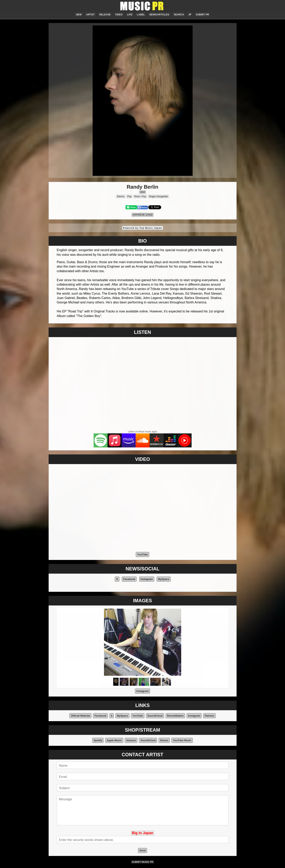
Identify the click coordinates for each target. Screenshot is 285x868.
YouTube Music (182, 740)
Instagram (147, 579)
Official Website (80, 716)
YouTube (142, 554)
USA (142, 192)
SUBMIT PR (202, 15)
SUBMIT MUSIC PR (143, 862)
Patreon (209, 716)
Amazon (131, 740)
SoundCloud (155, 716)
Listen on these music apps (142, 432)
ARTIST (90, 15)
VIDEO (119, 15)
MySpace (163, 579)
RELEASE (105, 15)
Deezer (164, 740)
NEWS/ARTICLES (159, 15)
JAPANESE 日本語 (142, 215)
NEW (79, 15)
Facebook (129, 579)
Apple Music (114, 740)
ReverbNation (175, 716)
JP (190, 15)
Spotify (98, 740)
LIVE (130, 15)
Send (142, 850)
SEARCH (179, 15)
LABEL (141, 15)
